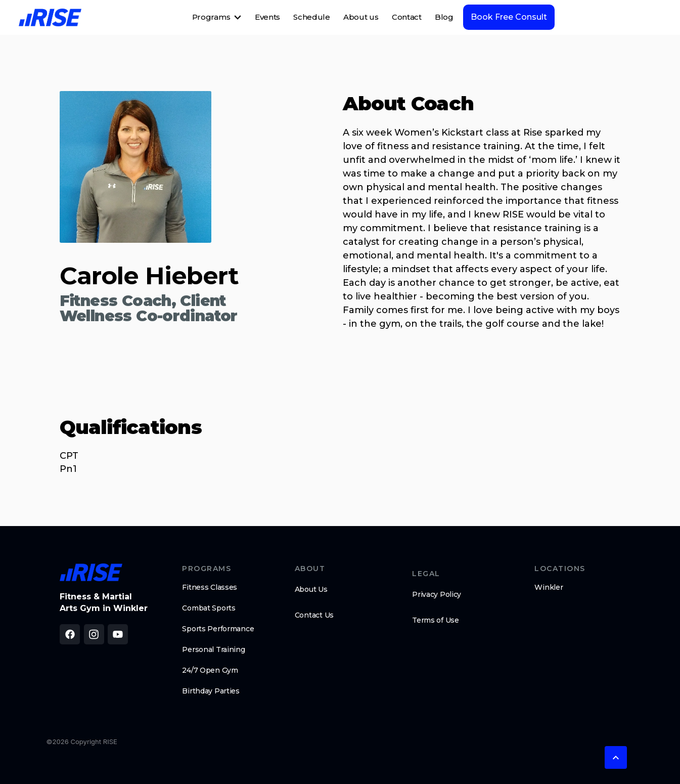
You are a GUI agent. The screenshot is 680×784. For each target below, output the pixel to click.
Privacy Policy (437, 594)
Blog (444, 17)
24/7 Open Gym (210, 670)
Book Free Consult (509, 17)
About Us (311, 589)
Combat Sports (209, 608)
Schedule (312, 17)
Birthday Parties (211, 691)
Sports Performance (218, 629)
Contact (407, 17)
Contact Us (314, 615)
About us (361, 17)
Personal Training (213, 649)
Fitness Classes (210, 587)
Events (267, 17)
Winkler (549, 587)
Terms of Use (436, 620)
